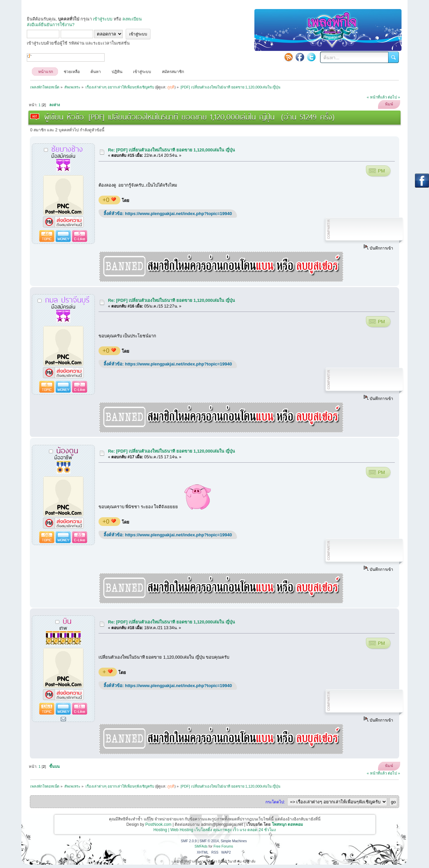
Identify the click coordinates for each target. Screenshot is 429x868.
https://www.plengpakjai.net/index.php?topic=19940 (178, 214)
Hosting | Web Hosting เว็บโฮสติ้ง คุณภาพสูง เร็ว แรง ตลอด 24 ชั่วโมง (215, 830)
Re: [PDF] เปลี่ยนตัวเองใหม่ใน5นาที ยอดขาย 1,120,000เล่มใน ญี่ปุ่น (171, 150)
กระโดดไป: (275, 802)
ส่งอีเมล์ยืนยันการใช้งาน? (51, 25)
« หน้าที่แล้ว (377, 97)
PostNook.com (159, 824)
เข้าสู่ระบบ (103, 19)
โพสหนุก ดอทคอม (287, 824)
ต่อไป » (394, 97)
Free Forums (223, 846)
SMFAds (201, 846)
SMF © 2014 (209, 841)
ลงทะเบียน (132, 19)
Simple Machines (234, 841)
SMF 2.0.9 (189, 841)
